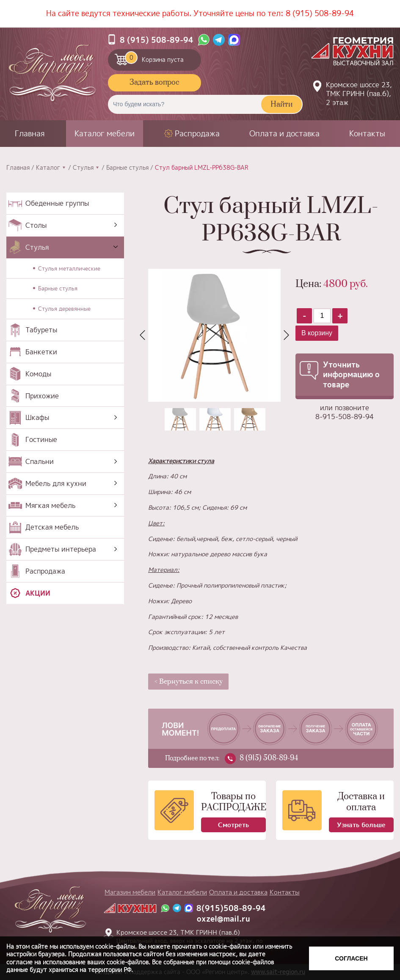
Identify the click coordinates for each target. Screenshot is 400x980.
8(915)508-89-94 (231, 908)
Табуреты (41, 330)
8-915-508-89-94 (345, 417)
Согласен (351, 958)
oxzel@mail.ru (223, 919)
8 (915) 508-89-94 (320, 13)
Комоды (38, 374)
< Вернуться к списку (189, 682)
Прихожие (42, 396)
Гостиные (41, 439)
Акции (38, 593)
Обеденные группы (57, 203)
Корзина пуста (154, 58)
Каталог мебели (105, 134)
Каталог (48, 168)
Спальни (40, 461)
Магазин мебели (130, 892)
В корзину (317, 333)
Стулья (83, 168)
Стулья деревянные (64, 309)
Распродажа (197, 134)
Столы (36, 225)
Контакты (367, 134)
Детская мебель (52, 527)
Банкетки (41, 352)
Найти (281, 105)
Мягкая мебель (50, 505)
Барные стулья (127, 168)
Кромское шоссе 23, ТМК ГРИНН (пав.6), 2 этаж (359, 94)
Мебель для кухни (56, 483)
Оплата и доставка (284, 134)
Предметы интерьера (61, 549)
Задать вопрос (154, 83)
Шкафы (37, 417)
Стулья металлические (69, 268)
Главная (30, 134)
